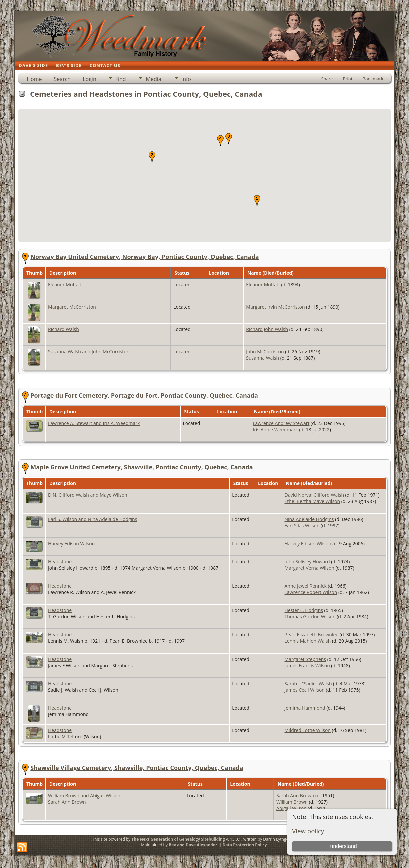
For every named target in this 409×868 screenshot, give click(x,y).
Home (34, 79)
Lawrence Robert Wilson (311, 592)
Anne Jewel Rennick (306, 586)
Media (154, 79)
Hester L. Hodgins (304, 610)
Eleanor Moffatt (65, 284)
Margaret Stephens (305, 659)
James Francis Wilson (307, 665)
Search (62, 79)
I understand (342, 846)
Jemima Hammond (305, 708)
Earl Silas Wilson (302, 526)
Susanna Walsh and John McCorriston (89, 351)
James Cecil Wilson (305, 690)
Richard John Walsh (267, 329)
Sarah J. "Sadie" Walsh (308, 683)
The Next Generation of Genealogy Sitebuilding (178, 839)
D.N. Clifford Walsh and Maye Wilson (88, 495)
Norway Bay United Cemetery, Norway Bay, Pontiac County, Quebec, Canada (144, 257)
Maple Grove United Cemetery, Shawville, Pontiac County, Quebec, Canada (141, 467)
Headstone (60, 562)
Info (186, 79)
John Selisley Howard (307, 562)
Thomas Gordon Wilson (310, 617)
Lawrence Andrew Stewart (281, 423)
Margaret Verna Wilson (309, 568)
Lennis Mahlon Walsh (308, 641)
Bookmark (373, 79)
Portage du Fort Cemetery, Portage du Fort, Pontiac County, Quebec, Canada (144, 395)
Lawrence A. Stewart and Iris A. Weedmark (94, 423)
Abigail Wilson (291, 808)
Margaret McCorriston (72, 307)
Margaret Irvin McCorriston (275, 307)
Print (347, 79)
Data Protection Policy (244, 845)
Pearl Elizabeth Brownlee (312, 635)
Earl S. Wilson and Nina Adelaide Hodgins (92, 519)
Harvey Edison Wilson (71, 544)
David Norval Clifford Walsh (314, 495)
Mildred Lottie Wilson (308, 730)
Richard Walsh (63, 329)
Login (89, 79)
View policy (308, 831)
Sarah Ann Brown (295, 795)
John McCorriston (265, 351)
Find (121, 79)
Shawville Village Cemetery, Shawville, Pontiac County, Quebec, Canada (137, 768)
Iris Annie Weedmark (275, 429)
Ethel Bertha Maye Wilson (312, 501)
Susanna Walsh (262, 358)
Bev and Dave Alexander (193, 845)
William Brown (292, 802)
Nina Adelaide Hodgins (309, 519)
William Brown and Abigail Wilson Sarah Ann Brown (84, 799)
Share (327, 79)
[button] (257, 201)
